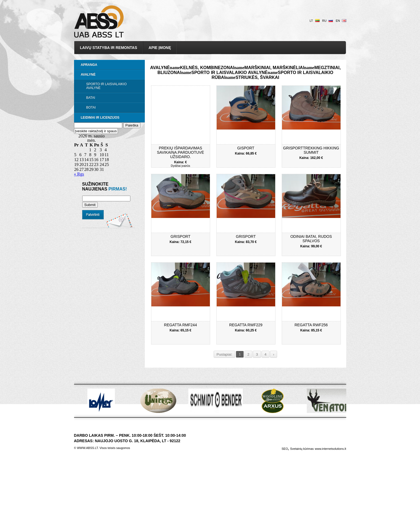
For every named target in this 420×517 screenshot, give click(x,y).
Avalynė (88, 75)
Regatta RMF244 (181, 325)
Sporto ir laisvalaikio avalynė (107, 86)
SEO (285, 449)
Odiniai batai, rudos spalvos (311, 239)
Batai (91, 98)
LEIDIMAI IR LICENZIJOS (100, 118)
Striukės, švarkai (257, 77)
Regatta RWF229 (246, 325)
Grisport (181, 236)
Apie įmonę (160, 48)
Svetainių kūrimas (302, 449)
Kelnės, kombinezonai (207, 68)
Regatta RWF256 (311, 325)
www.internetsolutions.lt (331, 449)
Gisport (246, 148)
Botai (91, 107)
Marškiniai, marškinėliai (274, 68)
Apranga (89, 65)
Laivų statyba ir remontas (109, 48)
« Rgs (79, 174)
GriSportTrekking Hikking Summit (311, 150)
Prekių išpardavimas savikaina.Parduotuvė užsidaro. (181, 152)
